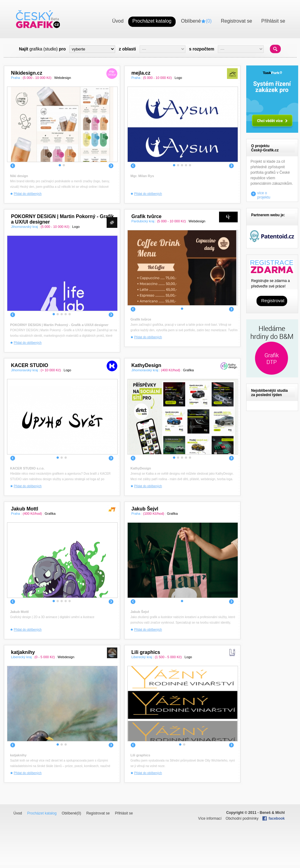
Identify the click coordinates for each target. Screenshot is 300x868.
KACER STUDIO (30, 365)
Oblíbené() (71, 813)
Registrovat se (98, 813)
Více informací (210, 818)
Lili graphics (146, 652)
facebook (277, 818)
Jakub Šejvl (145, 509)
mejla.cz (141, 73)
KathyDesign (146, 365)
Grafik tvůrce (146, 216)
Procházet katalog (42, 813)
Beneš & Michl (272, 813)
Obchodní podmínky (242, 818)
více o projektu (264, 194)
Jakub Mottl (25, 509)
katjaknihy (23, 652)
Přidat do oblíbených (28, 194)
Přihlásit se (124, 813)
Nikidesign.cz (27, 73)
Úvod (18, 813)
